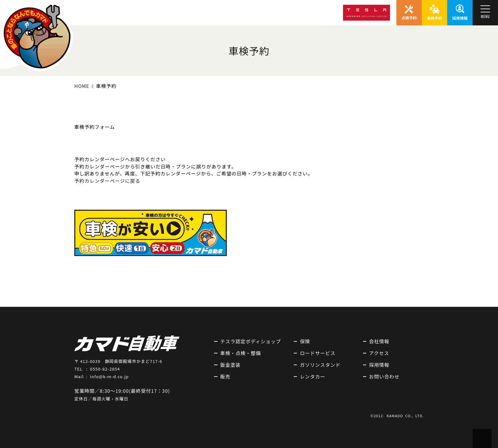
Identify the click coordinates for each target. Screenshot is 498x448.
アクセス (379, 353)
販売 (225, 376)
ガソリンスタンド (320, 365)
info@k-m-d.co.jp (109, 376)
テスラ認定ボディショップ (251, 341)
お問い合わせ (384, 376)
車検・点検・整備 (241, 353)
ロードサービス (318, 353)
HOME (82, 86)
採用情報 (379, 365)
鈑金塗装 (231, 365)
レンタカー (313, 376)
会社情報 (379, 341)
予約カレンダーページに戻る (107, 181)
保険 (305, 341)
